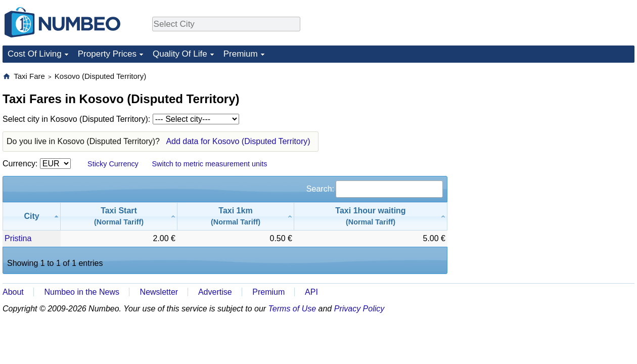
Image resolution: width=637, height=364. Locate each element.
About (13, 292)
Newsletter (159, 292)
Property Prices (107, 54)
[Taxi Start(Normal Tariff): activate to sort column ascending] (119, 216)
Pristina (18, 238)
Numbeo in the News (82, 292)
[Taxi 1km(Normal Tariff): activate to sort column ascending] (236, 216)
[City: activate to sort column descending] (32, 216)
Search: (375, 189)
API (311, 292)
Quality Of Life (180, 54)
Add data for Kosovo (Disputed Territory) (238, 141)
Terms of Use (292, 309)
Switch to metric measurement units (209, 164)
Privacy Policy (359, 309)
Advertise (215, 292)
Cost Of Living (35, 54)
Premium (241, 54)
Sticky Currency (113, 164)
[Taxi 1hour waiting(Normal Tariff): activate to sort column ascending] (371, 216)
